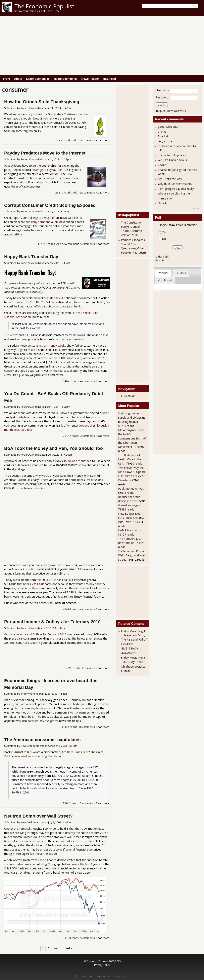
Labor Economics (38, 79)
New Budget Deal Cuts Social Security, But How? (131, 518)
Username (162, 90)
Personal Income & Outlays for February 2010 (52, 622)
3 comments (87, 436)
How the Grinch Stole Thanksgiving (42, 102)
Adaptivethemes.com (117, 976)
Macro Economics (66, 79)
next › (58, 948)
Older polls (162, 257)
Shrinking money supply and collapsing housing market (132, 418)
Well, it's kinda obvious (172, 160)
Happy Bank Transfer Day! (32, 257)
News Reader (90, 79)
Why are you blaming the (174, 193)
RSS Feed (109, 79)
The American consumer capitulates (42, 740)
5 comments (87, 244)
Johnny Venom (29, 694)
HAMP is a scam (129, 530)
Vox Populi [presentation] (165, 280)
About (18, 79)
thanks (162, 132)
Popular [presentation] (163, 273)
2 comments (87, 803)
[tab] (163, 273)
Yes (164, 232)
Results (160, 260)
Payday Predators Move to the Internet (45, 153)
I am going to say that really (176, 189)
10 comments (87, 727)
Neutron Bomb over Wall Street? (38, 816)
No (164, 239)
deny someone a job (44, 222)
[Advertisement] (102, 46)
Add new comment (84, 140)
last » (69, 948)
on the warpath (47, 178)
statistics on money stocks (49, 346)
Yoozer (162, 165)
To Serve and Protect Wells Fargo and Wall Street (132, 555)
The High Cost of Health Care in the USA (130, 459)
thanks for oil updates (172, 155)
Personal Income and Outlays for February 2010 (35, 634)
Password (162, 97)
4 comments (87, 381)
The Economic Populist (44, 6)
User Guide (128, 396)
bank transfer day (49, 298)
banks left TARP (34, 584)
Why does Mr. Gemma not (175, 184)
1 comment (88, 668)
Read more (103, 140)
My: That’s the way (170, 179)
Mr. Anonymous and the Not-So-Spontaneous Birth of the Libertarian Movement (132, 438)
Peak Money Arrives (131, 489)
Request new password (171, 111)
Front (7, 79)
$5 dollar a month (75, 461)
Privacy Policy (102, 965)
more (197, 208)
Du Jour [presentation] (181, 273)
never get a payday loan (47, 170)
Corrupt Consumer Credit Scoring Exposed (50, 205)
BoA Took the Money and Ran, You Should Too (53, 448)
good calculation (168, 127)
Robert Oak (27, 108)
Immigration (166, 198)
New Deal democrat (32, 746)
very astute (165, 141)
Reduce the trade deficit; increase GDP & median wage (131, 501)
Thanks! (163, 136)
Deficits (163, 203)
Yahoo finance (47, 860)
